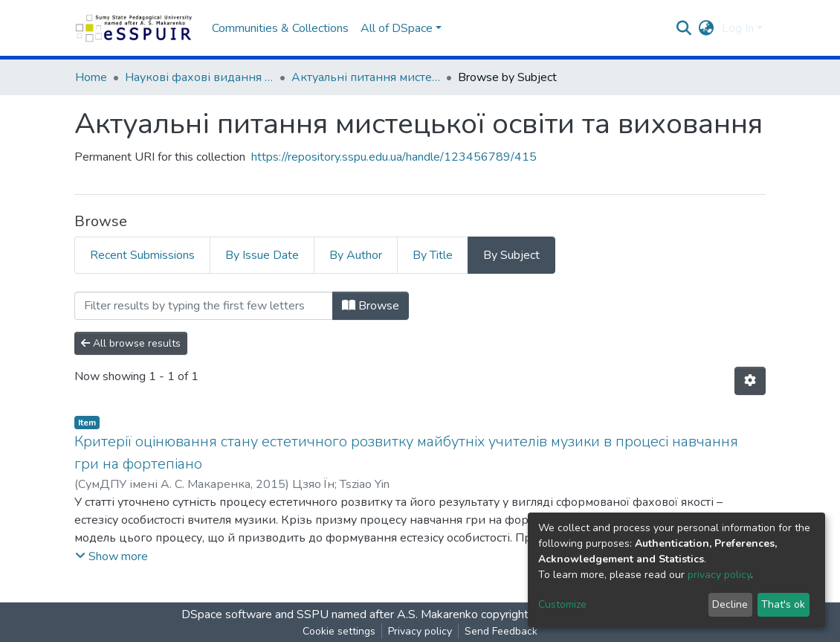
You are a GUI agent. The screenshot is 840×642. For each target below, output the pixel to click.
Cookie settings (339, 631)
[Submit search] (684, 28)
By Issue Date (262, 255)
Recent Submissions (142, 255)
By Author (356, 255)
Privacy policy (420, 631)
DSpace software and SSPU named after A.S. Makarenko (330, 614)
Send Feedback (501, 631)
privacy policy (719, 575)
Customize (562, 604)
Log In (738, 28)
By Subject (511, 255)
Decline (730, 604)
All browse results (131, 343)
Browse (371, 306)
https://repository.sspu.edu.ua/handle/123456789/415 (394, 157)
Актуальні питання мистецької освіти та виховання (366, 77)
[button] (707, 28)
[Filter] (204, 306)
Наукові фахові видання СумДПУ (199, 77)
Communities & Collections (280, 28)
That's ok (783, 604)
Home (91, 77)
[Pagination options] (750, 381)
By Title (433, 255)
